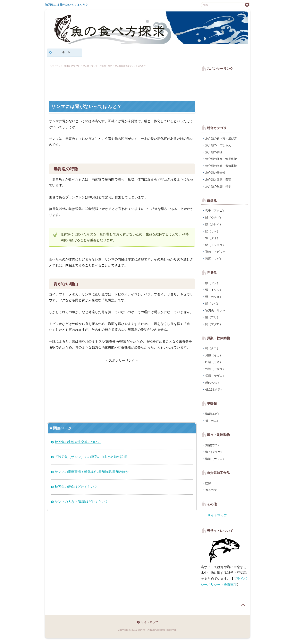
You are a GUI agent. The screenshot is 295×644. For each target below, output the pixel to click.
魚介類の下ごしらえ (218, 145)
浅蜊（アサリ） (215, 369)
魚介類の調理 (214, 152)
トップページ (54, 66)
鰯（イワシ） (214, 290)
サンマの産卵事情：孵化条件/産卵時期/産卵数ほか (92, 472)
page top (243, 605)
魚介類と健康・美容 (218, 179)
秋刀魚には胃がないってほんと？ (67, 5)
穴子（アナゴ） (215, 211)
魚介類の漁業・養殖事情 (221, 166)
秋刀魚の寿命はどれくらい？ (76, 487)
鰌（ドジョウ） (215, 245)
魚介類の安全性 (215, 173)
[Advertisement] (122, 83)
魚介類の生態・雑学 (218, 186)
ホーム (66, 52)
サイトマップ (217, 515)
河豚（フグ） (214, 259)
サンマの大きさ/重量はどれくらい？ (81, 502)
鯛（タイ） (212, 238)
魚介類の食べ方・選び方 (221, 138)
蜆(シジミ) (212, 383)
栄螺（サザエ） (215, 376)
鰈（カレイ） (214, 224)
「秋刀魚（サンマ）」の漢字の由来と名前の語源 (91, 457)
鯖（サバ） (212, 303)
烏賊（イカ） (214, 355)
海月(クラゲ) (213, 452)
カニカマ (211, 490)
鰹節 (208, 483)
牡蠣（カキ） (214, 362)
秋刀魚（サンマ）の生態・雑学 (98, 66)
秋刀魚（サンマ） (72, 66)
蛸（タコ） (212, 348)
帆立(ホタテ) (213, 389)
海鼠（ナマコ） (215, 459)
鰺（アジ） (212, 283)
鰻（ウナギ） (214, 218)
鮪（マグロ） (214, 324)
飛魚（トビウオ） (217, 252)
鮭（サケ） (212, 231)
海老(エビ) (212, 414)
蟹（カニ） (212, 421)
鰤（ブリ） (212, 317)
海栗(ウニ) (212, 445)
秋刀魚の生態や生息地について (78, 442)
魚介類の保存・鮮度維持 (221, 159)
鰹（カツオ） (214, 297)
